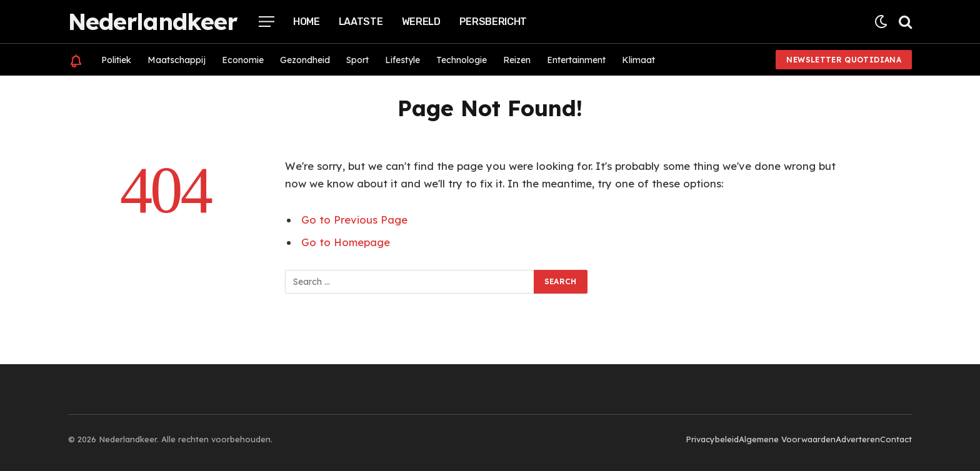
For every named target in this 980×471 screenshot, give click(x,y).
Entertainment (576, 60)
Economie (243, 60)
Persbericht (493, 22)
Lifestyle (402, 60)
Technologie (462, 60)
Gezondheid (305, 60)
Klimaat (638, 60)
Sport (357, 60)
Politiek (116, 60)
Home (307, 22)
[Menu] (267, 22)
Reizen (517, 60)
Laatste (361, 22)
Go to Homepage (346, 242)
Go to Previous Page (354, 220)
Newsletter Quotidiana (844, 60)
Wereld (421, 22)
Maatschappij (177, 60)
